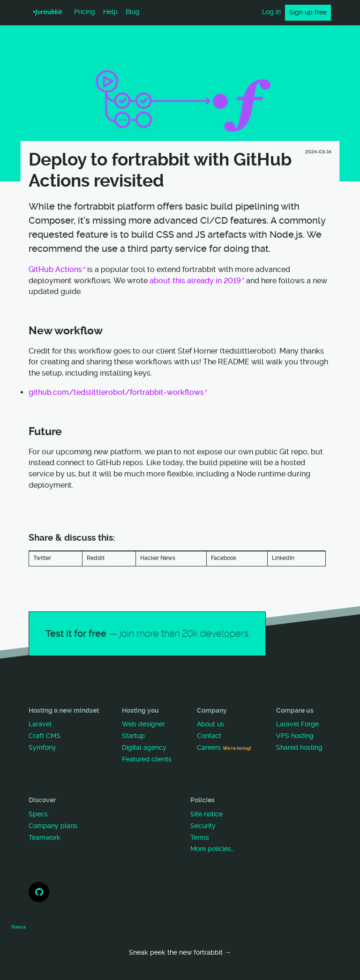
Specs (38, 814)
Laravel (40, 724)
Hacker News (158, 558)
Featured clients (147, 759)
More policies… (212, 849)
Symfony (42, 748)
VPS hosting (295, 736)
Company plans (53, 826)
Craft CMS (45, 736)
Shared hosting (299, 748)
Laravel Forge (297, 724)
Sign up (308, 12)
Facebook (224, 558)
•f (47, 12)
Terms (200, 838)
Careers (224, 748)
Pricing (85, 12)
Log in (271, 12)
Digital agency (144, 748)
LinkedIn (283, 558)
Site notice (206, 814)
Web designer (143, 724)
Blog (133, 12)
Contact (209, 736)
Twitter (42, 558)
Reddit (96, 558)
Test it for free (147, 633)
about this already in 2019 (195, 281)
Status (19, 927)
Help (110, 12)
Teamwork (45, 838)
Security (203, 826)
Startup (133, 736)
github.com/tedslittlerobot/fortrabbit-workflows (116, 392)
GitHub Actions (55, 269)
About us (210, 724)
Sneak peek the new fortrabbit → (180, 953)
